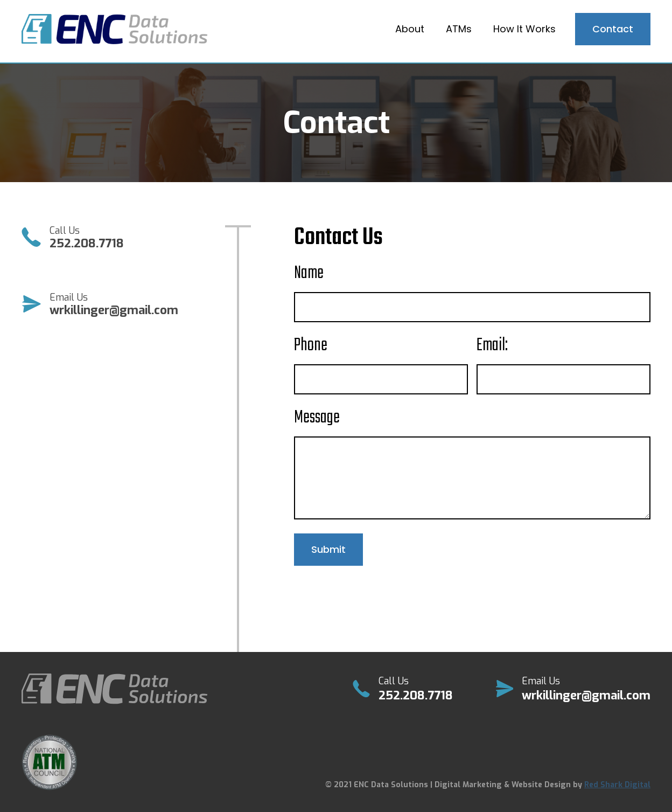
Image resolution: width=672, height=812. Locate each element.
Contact (613, 29)
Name (309, 274)
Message (317, 418)
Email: (492, 346)
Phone (311, 346)
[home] (114, 29)
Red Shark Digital (617, 785)
